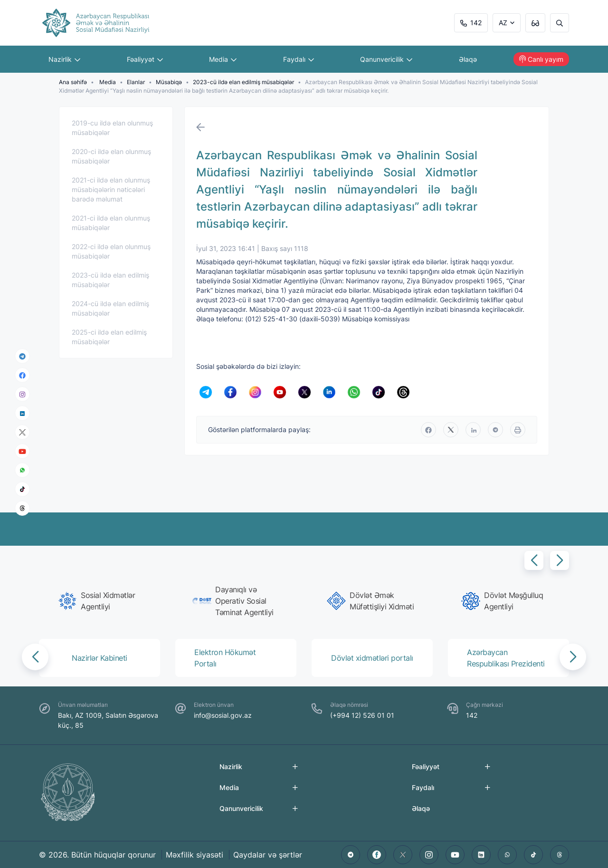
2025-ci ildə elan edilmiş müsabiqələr (109, 337)
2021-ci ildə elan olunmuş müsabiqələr (111, 223)
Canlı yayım (541, 59)
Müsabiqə (169, 82)
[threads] (22, 508)
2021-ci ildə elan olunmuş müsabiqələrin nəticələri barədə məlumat (111, 189)
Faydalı (299, 59)
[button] (534, 560)
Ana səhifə (73, 82)
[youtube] (22, 451)
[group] (102, 601)
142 (471, 23)
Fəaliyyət (145, 59)
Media (223, 59)
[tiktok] (22, 489)
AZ (503, 23)
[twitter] (451, 430)
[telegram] (22, 356)
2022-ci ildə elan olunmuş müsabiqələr (111, 251)
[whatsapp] (22, 470)
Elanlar (136, 82)
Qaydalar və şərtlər (268, 855)
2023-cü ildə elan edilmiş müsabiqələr (243, 82)
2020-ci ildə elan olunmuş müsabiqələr (111, 156)
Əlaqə (468, 59)
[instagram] (22, 394)
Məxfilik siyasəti (195, 855)
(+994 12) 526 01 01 (362, 715)
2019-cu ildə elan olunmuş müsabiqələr (112, 128)
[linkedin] (22, 413)
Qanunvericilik (386, 59)
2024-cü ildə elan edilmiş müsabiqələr (110, 308)
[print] (518, 430)
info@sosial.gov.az (223, 715)
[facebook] (22, 375)
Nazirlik (64, 59)
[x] (22, 432)
